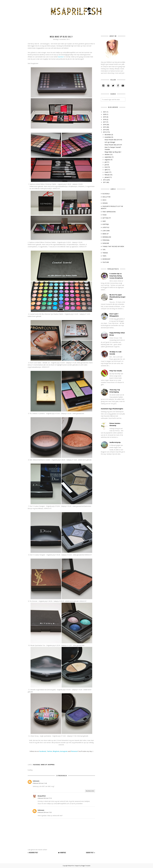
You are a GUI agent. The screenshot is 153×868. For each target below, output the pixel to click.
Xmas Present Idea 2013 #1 (113, 145)
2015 (105, 127)
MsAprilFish (42, 796)
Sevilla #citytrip (115, 442)
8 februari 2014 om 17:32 (45, 812)
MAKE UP (44, 765)
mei (106, 167)
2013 (105, 132)
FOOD (104, 215)
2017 (105, 122)
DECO (104, 200)
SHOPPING (51, 765)
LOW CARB (106, 231)
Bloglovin (56, 751)
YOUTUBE (106, 262)
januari (107, 177)
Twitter (49, 751)
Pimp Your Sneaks (116, 371)
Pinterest (74, 751)
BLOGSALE (37, 765)
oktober (107, 154)
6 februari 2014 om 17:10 (45, 798)
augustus (107, 160)
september (108, 157)
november (108, 137)
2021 (105, 112)
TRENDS (105, 253)
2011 (105, 182)
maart (107, 172)
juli (105, 162)
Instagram (64, 751)
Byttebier (61, 57)
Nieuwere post (34, 852)
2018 (105, 119)
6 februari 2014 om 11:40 (40, 783)
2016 (105, 125)
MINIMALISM (107, 237)
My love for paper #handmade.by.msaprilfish (117, 297)
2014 (105, 130)
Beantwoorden (90, 791)
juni (106, 165)
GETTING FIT (107, 218)
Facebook (43, 751)
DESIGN (105, 203)
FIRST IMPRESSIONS (109, 212)
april (106, 170)
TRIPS (104, 256)
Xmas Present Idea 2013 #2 (113, 140)
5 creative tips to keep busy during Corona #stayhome (116, 276)
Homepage (63, 852)
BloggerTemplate (86, 866)
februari (107, 175)
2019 (105, 117)
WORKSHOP (106, 259)
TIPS (104, 250)
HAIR (104, 221)
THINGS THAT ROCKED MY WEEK (113, 246)
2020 (105, 114)
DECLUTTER (106, 197)
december (108, 135)
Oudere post (90, 852)
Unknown (36, 781)
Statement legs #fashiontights (112, 409)
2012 (105, 180)
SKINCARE (106, 243)
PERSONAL (106, 240)
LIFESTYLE (106, 227)
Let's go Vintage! (110, 142)
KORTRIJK (106, 224)
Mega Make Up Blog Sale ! (113, 152)
